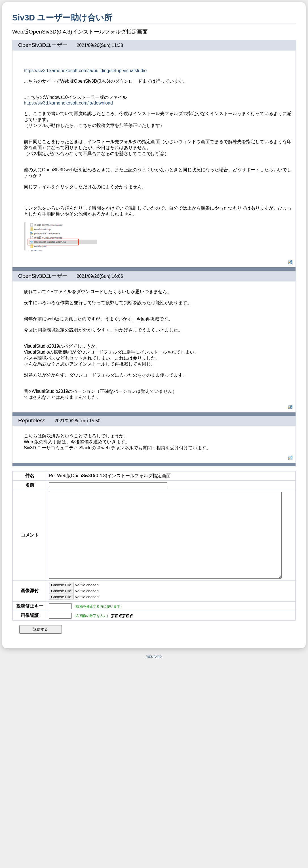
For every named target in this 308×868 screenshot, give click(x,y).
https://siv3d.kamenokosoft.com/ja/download (68, 103)
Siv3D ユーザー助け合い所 (62, 18)
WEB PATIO (154, 674)
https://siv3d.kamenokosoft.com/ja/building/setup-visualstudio (85, 71)
